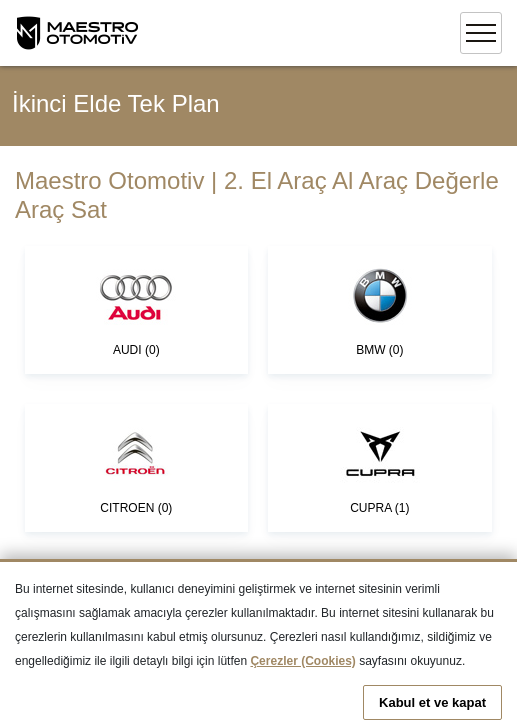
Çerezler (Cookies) (302, 661)
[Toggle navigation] (481, 33)
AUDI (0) (136, 309)
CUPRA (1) (380, 467)
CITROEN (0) (136, 467)
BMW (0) (380, 309)
